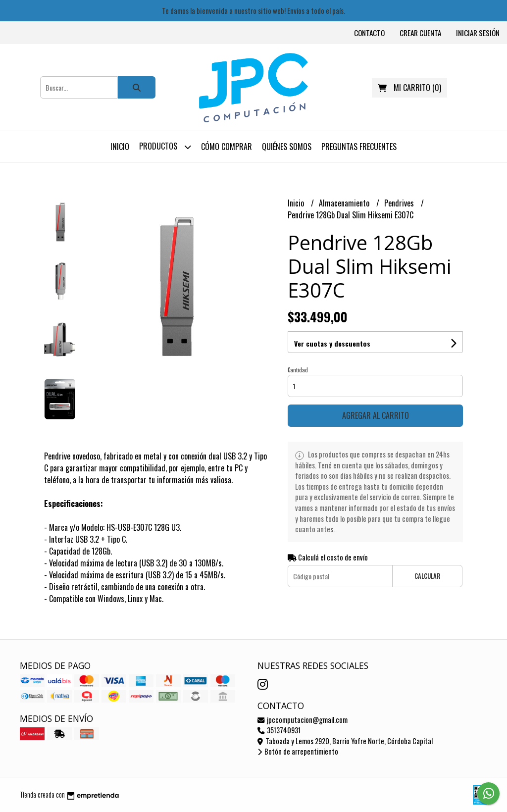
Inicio (120, 147)
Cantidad (298, 370)
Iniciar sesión (478, 33)
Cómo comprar (227, 147)
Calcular (427, 576)
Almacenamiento (345, 203)
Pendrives (400, 203)
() (409, 88)
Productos (165, 147)
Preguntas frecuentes (359, 147)
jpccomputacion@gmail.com (303, 720)
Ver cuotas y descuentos (332, 343)
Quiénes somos (287, 147)
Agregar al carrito (376, 415)
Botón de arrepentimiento (298, 751)
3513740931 (279, 730)
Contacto (369, 33)
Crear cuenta (420, 33)
